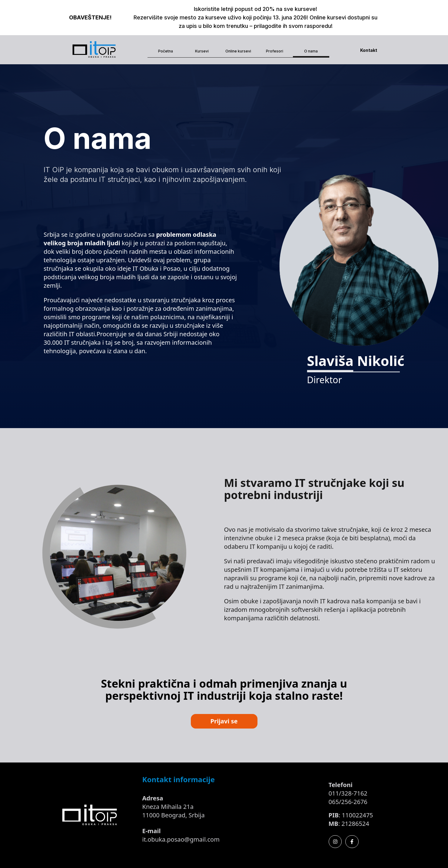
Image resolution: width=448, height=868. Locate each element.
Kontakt (369, 50)
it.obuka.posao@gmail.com (181, 839)
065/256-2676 (348, 802)
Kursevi (202, 51)
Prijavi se (224, 721)
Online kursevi (238, 51)
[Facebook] (352, 842)
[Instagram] (335, 842)
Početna (166, 51)
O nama (311, 51)
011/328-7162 (348, 793)
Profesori (275, 51)
